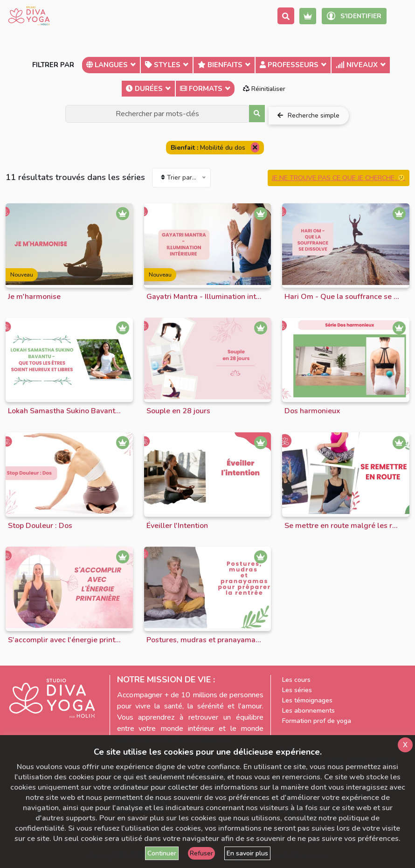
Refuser (201, 853)
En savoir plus (247, 853)
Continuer (162, 853)
